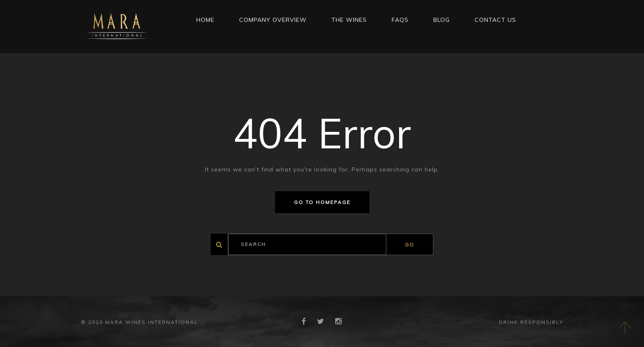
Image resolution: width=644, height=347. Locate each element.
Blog (442, 20)
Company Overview (273, 20)
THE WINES (349, 20)
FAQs (400, 20)
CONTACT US (495, 20)
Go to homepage (322, 202)
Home (205, 20)
